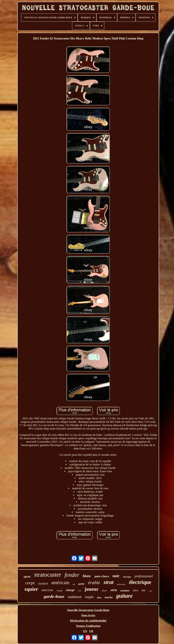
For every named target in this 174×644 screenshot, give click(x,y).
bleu (99, 598)
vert (150, 591)
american (47, 590)
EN (85, 631)
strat (108, 582)
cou (80, 591)
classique (127, 577)
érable (94, 583)
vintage (59, 591)
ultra (136, 590)
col (74, 584)
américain (60, 583)
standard (43, 584)
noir (116, 576)
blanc (87, 576)
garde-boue (54, 596)
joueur (91, 589)
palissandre (121, 584)
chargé (70, 590)
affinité (27, 577)
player (105, 591)
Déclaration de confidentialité (88, 621)
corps (30, 583)
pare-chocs (102, 576)
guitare (124, 596)
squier (31, 589)
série (114, 590)
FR (91, 631)
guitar (81, 584)
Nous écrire (88, 615)
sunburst (75, 597)
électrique (140, 582)
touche (109, 597)
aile (144, 590)
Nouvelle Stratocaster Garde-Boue (88, 610)
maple (89, 597)
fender (72, 575)
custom (125, 591)
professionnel (144, 576)
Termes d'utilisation (88, 626)
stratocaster (47, 575)
